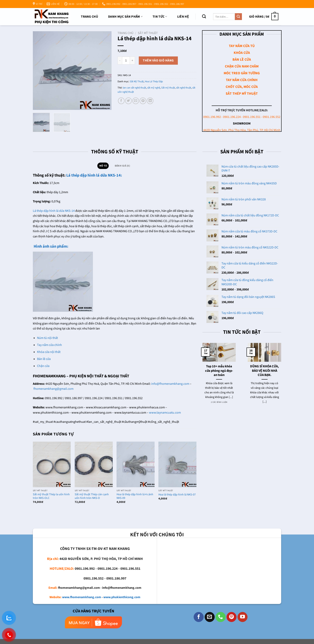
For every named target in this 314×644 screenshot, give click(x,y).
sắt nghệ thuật (184, 88)
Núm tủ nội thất (47, 338)
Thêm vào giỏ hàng (158, 60)
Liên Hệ (183, 17)
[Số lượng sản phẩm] (126, 60)
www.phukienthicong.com (122, 597)
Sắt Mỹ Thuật (148, 33)
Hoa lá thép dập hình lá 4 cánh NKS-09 (135, 496)
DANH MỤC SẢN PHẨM (125, 17)
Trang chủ (90, 17)
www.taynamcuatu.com (165, 413)
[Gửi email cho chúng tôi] (210, 617)
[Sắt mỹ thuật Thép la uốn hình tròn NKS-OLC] (52, 464)
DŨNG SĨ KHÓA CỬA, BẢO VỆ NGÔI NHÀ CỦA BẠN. (264, 371)
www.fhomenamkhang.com (82, 597)
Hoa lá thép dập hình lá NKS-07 (177, 495)
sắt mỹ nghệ (154, 88)
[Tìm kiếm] (204, 16)
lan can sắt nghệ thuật (134, 88)
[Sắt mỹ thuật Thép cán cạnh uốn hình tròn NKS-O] (94, 464)
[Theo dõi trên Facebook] (199, 617)
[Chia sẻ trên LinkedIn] (150, 101)
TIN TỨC (160, 17)
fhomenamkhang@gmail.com (53, 389)
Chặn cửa (43, 366)
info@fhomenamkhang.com (170, 384)
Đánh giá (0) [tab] (122, 166)
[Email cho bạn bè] (136, 101)
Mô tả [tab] (103, 166)
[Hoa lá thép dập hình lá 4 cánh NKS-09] (136, 464)
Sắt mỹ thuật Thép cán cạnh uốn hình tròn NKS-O (92, 496)
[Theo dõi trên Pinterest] (231, 617)
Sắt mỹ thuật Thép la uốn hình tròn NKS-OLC (51, 496)
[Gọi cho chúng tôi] (220, 617)
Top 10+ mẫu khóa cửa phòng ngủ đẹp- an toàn (219, 371)
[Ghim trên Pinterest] (143, 101)
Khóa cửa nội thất (49, 352)
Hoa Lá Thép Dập (154, 81)
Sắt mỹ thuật (168, 88)
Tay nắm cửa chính (49, 345)
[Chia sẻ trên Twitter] (128, 101)
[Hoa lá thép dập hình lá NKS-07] (177, 464)
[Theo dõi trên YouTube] (243, 617)
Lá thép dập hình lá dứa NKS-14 (54, 211)
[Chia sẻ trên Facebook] (121, 101)
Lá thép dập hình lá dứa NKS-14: (94, 175)
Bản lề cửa (44, 359)
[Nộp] (238, 17)
